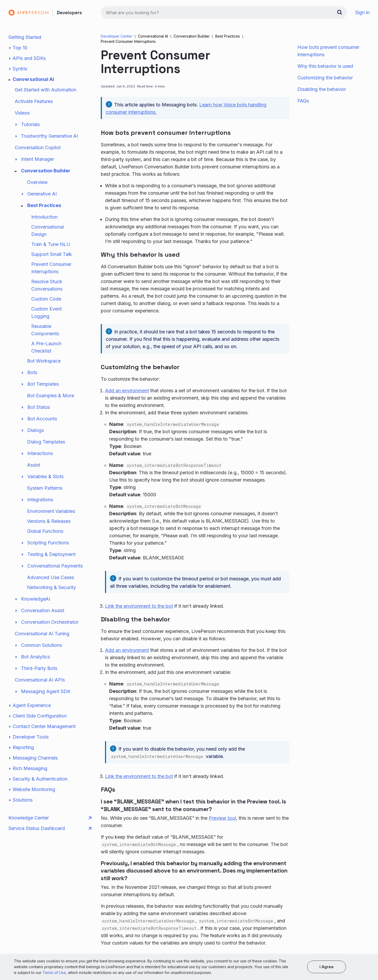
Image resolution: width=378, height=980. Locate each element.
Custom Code (46, 299)
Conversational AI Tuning (42, 634)
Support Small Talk (52, 254)
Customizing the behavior (325, 78)
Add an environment (127, 391)
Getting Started (25, 37)
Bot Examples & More (51, 396)
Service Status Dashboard (50, 828)
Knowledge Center (50, 818)
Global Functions (45, 531)
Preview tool (222, 818)
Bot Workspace (44, 361)
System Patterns (45, 488)
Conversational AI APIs (40, 680)
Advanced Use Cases (51, 577)
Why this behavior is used (325, 66)
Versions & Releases (49, 521)
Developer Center (117, 36)
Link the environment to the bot (139, 606)
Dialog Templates (46, 442)
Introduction (44, 217)
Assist (34, 465)
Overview (37, 182)
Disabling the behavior (322, 89)
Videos (22, 113)
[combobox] (224, 13)
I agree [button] (327, 967)
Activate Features (34, 101)
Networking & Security (51, 587)
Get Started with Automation (46, 90)
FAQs (303, 101)
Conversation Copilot (38, 148)
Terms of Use (54, 973)
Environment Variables (51, 511)
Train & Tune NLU (51, 244)
